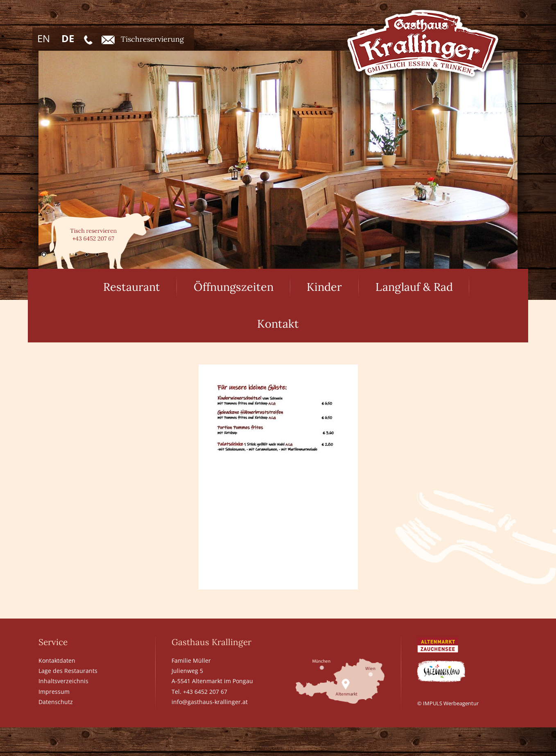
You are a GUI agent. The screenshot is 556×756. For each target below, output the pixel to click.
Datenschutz (56, 702)
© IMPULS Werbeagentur (448, 703)
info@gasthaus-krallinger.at (210, 702)
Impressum (54, 692)
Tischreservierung (143, 39)
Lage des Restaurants (68, 671)
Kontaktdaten (57, 660)
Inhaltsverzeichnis (63, 681)
